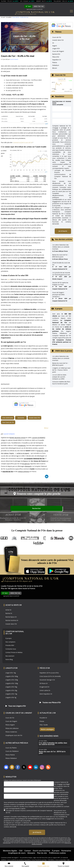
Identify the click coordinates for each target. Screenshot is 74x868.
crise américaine (8, 418)
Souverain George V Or (47, 680)
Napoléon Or (57, 60)
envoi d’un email (7, 841)
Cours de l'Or (57, 37)
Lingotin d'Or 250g (12, 680)
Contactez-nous (11, 649)
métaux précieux (24, 471)
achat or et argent (23, 453)
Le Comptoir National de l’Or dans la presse (37, 530)
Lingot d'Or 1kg (11, 673)
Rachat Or (9, 613)
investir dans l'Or (34, 418)
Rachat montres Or (12, 620)
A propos (59, 309)
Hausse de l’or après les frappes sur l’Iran (60, 284)
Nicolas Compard (57, 279)
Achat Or (8, 610)
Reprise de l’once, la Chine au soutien (39, 860)
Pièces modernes (11, 732)
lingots (12, 453)
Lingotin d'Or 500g (12, 676)
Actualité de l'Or (48, 713)
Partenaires (66, 849)
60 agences (26, 464)
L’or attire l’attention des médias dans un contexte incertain (61, 247)
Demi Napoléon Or (46, 694)
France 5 (45, 538)
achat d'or (40, 451)
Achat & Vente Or (14, 605)
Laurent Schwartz (14, 59)
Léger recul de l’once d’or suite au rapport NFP (46, 856)
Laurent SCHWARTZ (39, 438)
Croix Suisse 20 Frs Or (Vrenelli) (50, 676)
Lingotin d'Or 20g (11, 690)
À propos (9, 638)
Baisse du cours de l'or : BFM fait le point (60, 364)
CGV (21, 849)
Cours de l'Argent (58, 51)
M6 (14, 538)
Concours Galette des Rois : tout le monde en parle (61, 383)
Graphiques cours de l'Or (14, 735)
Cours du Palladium (12, 751)
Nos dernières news (49, 736)
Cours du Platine (11, 748)
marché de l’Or (8, 471)
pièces (6, 453)
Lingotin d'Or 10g (11, 694)
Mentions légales (10, 849)
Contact (28, 849)
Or (53, 43)
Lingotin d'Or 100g (12, 683)
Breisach (28, 466)
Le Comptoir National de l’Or (34, 458)
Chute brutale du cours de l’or (61, 264)
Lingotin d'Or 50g (11, 687)
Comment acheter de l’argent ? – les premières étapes (17, 856)
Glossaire (31, 851)
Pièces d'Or (45, 668)
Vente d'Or (38, 586)
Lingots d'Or (12, 668)
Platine (55, 62)
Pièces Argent (10, 725)
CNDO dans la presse (64, 351)
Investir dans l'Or (58, 40)
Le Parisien (30, 538)
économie (21, 418)
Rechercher (55, 509)
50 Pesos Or (44, 683)
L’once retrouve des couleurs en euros (17, 860)
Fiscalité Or (43, 718)
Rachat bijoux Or (11, 617)
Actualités (9, 17)
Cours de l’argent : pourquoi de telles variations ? (58, 294)
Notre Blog (9, 659)
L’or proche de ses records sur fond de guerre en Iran (61, 274)
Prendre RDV (10, 645)
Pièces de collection (12, 728)
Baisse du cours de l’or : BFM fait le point (60, 256)
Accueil (3, 17)
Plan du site (42, 851)
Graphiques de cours (17, 851)
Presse (66, 251)
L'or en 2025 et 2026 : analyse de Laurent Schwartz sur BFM (60, 377)
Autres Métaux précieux (17, 743)
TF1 (4, 538)
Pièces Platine (10, 755)
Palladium (56, 65)
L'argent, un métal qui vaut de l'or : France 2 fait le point (61, 370)
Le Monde (57, 538)
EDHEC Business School (18, 438)
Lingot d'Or (56, 48)
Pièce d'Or (56, 57)
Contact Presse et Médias (14, 652)
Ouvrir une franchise (41, 849)
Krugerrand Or (45, 687)
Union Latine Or (45, 690)
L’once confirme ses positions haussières (19, 858)
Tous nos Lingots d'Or (15, 706)
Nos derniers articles (64, 239)
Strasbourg (22, 445)
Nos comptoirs (10, 642)
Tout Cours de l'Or (8, 422)
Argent (55, 46)
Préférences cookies (57, 851)
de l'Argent (27, 713)
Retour (46, 428)
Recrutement (10, 656)
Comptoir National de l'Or (60, 269)
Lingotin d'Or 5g (11, 697)
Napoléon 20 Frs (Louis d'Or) (49, 673)
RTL (71, 538)
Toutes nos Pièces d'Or (49, 702)
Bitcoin (55, 68)
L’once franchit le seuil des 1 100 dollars (43, 858)
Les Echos (38, 543)
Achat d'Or (22, 586)
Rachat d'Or (56, 54)
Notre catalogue (46, 729)
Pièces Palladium (11, 758)
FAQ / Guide (44, 725)
